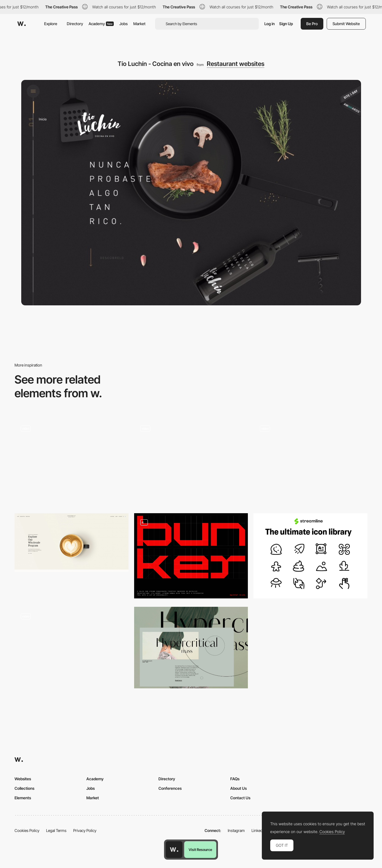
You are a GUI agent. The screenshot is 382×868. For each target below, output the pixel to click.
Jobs (124, 24)
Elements (23, 798)
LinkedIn (259, 830)
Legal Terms (56, 830)
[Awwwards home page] (174, 850)
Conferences (170, 788)
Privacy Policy (85, 830)
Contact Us (240, 798)
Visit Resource (200, 850)
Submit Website (346, 24)
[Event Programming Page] (191, 462)
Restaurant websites (236, 64)
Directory (75, 24)
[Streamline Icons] (310, 556)
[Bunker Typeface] (191, 556)
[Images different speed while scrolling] (72, 647)
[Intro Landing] (72, 462)
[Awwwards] (22, 24)
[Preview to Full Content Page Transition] (191, 647)
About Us (239, 788)
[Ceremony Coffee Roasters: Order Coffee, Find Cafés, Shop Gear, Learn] (72, 543)
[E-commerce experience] (310, 462)
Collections (24, 788)
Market (139, 24)
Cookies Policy (27, 830)
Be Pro (312, 24)
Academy (101, 24)
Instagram (236, 830)
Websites (23, 779)
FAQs (235, 779)
